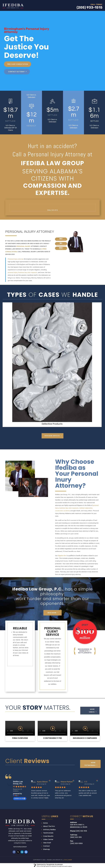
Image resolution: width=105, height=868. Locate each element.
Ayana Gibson (42, 782)
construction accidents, (63, 511)
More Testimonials (90, 764)
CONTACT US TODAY (16, 72)
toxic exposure (32, 272)
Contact (46, 846)
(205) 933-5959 (76, 844)
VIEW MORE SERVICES (52, 436)
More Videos (92, 711)
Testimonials (48, 833)
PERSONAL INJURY (23, 246)
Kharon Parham (67, 782)
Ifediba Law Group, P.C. (18, 783)
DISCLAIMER (68, 860)
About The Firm (49, 826)
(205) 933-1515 (81, 831)
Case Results (48, 836)
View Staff (47, 843)
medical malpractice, (86, 508)
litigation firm (62, 556)
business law (22, 272)
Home (45, 823)
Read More (52, 613)
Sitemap (46, 850)
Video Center (48, 840)
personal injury (13, 272)
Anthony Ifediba (49, 830)
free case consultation (18, 64)
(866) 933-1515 (76, 837)
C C (86, 782)
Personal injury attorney (16, 259)
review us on (20, 799)
